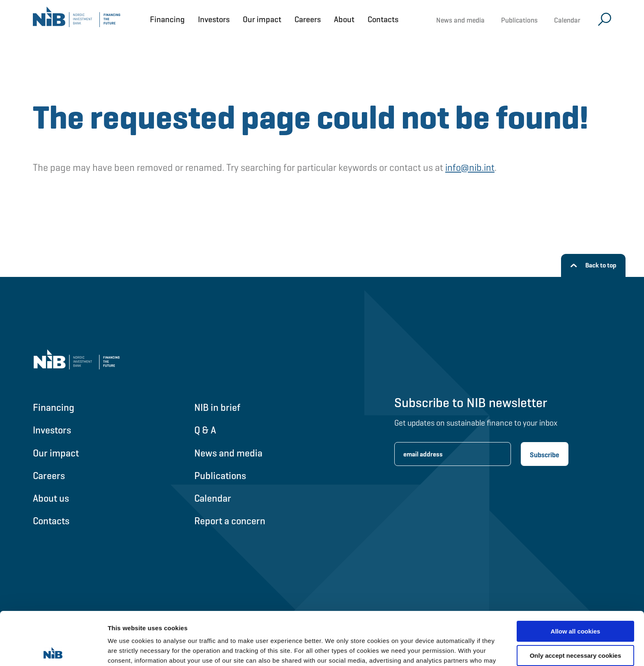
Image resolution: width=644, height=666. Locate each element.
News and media (460, 20)
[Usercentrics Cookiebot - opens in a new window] (53, 650)
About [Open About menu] (344, 19)
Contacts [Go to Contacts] (51, 521)
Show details (127, 650)
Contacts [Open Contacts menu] (383, 19)
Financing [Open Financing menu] (167, 19)
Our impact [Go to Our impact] (56, 453)
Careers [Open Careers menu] (308, 19)
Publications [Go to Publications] (220, 476)
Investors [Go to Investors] (52, 430)
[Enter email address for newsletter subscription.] (453, 454)
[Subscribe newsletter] (545, 454)
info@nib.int (470, 167)
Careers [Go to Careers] (49, 476)
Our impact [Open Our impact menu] (262, 19)
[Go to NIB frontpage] (77, 19)
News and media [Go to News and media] (228, 453)
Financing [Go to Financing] (54, 407)
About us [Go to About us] (51, 498)
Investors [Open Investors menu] (214, 19)
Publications (519, 20)
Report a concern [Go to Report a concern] (230, 521)
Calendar (567, 20)
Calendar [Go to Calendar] (213, 498)
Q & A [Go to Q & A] (205, 430)
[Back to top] (593, 265)
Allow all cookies (576, 578)
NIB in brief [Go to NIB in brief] (217, 407)
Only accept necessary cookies (576, 602)
